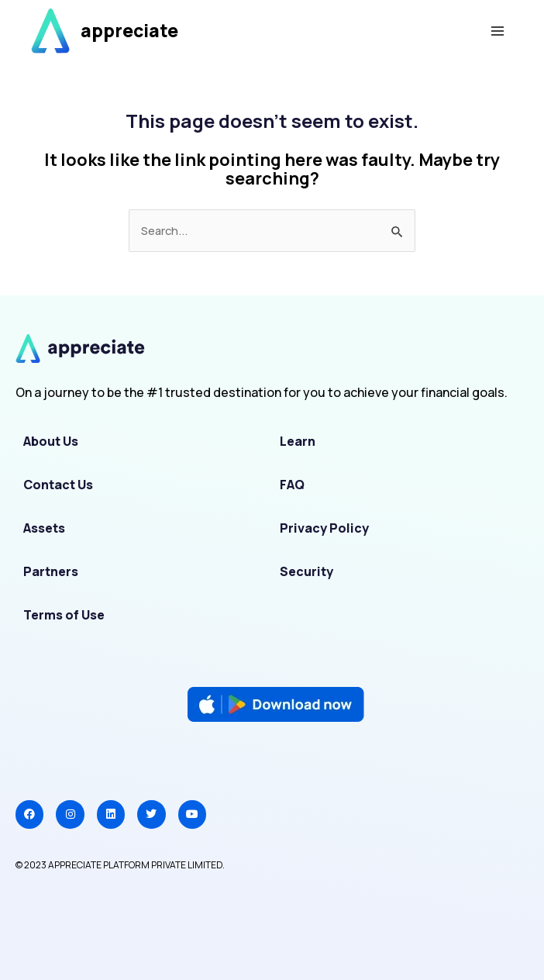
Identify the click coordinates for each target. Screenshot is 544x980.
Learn (298, 441)
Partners (51, 571)
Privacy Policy (324, 528)
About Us (51, 441)
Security (306, 571)
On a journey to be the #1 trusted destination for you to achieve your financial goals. (262, 392)
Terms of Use (64, 615)
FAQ (292, 485)
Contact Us (58, 485)
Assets (44, 528)
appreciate (129, 31)
